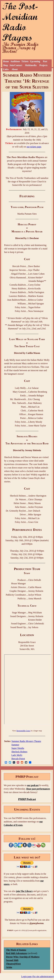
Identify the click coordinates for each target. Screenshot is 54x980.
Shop (6, 65)
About (15, 69)
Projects (43, 65)
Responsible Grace (23, 731)
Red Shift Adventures (17, 953)
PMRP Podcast (27, 799)
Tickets (25, 61)
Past (45, 61)
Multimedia (31, 65)
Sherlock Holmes (19, 752)
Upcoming (35, 61)
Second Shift (12, 960)
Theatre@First (13, 964)
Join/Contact (16, 65)
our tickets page (34, 147)
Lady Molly (17, 755)
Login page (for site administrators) (38, 976)
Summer (15, 745)
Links (6, 69)
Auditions (15, 61)
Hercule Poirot (18, 759)
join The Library (24, 891)
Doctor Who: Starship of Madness (23, 957)
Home (6, 61)
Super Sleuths (18, 748)
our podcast (33, 785)
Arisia (9, 967)
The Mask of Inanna (16, 950)
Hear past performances (38, 789)
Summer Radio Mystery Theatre (26, 741)
